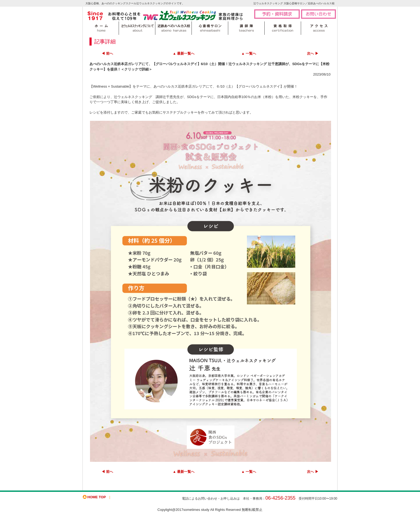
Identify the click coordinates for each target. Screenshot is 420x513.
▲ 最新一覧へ (184, 53)
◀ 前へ (107, 53)
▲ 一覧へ (249, 53)
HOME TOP (97, 497)
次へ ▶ (313, 53)
